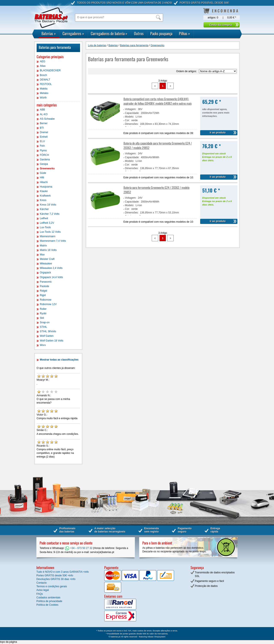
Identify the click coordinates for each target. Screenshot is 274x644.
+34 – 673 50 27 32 (79, 548)
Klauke (44, 191)
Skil (42, 318)
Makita (44, 89)
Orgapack (45, 273)
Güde (43, 173)
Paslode (44, 286)
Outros (139, 33)
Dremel (44, 132)
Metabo (44, 93)
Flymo (43, 151)
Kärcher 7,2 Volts (50, 214)
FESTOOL (46, 84)
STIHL (43, 327)
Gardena (45, 160)
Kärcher (44, 209)
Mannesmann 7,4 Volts (53, 241)
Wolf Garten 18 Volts (52, 341)
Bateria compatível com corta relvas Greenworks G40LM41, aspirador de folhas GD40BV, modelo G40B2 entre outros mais (158, 101)
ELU (42, 141)
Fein (42, 146)
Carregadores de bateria (109, 33)
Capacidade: (132, 113)
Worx (43, 345)
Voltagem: (131, 109)
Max (42, 255)
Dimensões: (132, 124)
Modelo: (130, 117)
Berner (44, 123)
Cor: (127, 120)
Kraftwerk (45, 196)
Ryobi (43, 313)
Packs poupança (161, 33)
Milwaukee (46, 264)
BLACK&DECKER (50, 70)
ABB (42, 110)
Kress (43, 200)
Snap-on (45, 322)
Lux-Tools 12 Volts (50, 232)
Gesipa (44, 164)
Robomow (46, 300)
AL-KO (44, 114)
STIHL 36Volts (48, 331)
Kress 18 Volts (48, 205)
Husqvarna (46, 187)
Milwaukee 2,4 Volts (51, 268)
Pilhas (185, 33)
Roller (43, 309)
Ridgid (43, 291)
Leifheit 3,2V (47, 223)
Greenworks (47, 168)
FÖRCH (44, 155)
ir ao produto (218, 133)
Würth (43, 98)
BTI (42, 128)
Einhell (44, 137)
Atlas (43, 66)
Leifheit (44, 218)
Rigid (43, 295)
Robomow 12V (48, 304)
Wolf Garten (47, 336)
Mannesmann (48, 236)
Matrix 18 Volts (48, 250)
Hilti (42, 177)
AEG (42, 61)
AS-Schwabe (47, 119)
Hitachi (44, 182)
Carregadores (73, 33)
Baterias (49, 33)
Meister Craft (47, 259)
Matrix (43, 246)
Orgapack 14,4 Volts (51, 277)
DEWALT (45, 80)
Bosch (43, 75)
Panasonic (46, 282)
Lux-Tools (45, 227)
